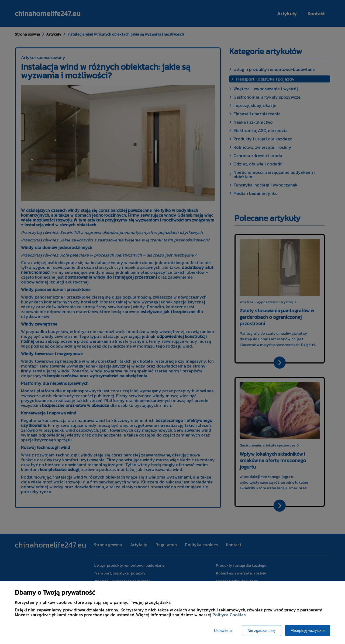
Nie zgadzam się (261, 631)
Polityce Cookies (229, 615)
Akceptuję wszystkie (308, 631)
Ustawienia (223, 631)
